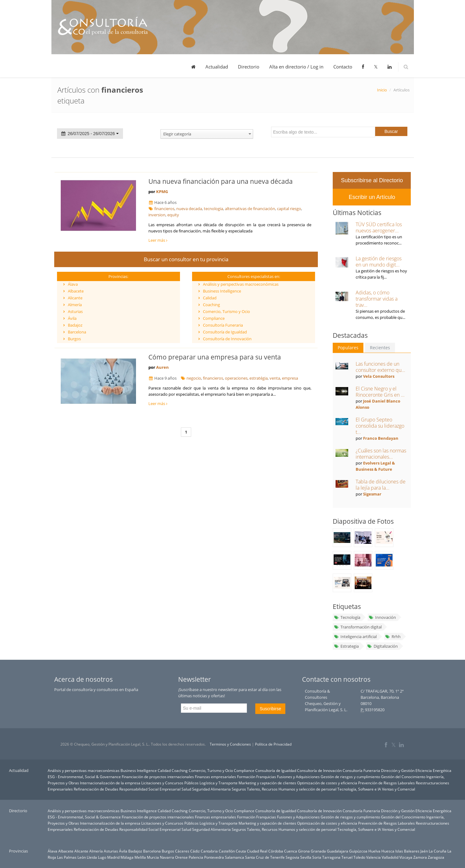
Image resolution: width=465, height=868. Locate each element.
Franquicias (266, 777)
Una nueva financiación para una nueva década (221, 181)
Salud (186, 789)
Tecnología (347, 617)
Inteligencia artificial (355, 637)
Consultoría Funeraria (223, 325)
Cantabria (209, 851)
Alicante (75, 298)
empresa (290, 378)
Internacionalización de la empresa (110, 783)
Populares (348, 348)
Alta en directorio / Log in (296, 67)
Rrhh (393, 637)
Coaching (211, 305)
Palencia (196, 857)
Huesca (388, 851)
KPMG (162, 192)
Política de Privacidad (273, 744)
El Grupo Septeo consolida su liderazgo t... (380, 426)
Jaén (424, 851)
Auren (162, 367)
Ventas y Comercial (399, 789)
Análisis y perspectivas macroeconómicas (241, 284)
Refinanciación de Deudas (96, 789)
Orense (181, 857)
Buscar (391, 131)
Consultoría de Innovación (227, 339)
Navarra (167, 857)
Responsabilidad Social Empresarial (150, 789)
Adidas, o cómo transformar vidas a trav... (377, 299)
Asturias (75, 311)
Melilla (140, 857)
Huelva (374, 851)
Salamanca (235, 857)
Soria (317, 857)
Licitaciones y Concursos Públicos (170, 783)
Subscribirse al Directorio (372, 180)
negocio (194, 378)
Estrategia (346, 646)
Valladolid (390, 857)
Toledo (359, 857)
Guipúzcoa (358, 851)
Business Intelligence (222, 291)
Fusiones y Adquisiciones (298, 777)
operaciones (236, 378)
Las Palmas (67, 857)
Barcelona (77, 332)
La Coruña (438, 851)
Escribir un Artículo (372, 197)
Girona (304, 851)
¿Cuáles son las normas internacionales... (381, 454)
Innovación (382, 617)
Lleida (92, 857)
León (82, 857)
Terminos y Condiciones (230, 744)
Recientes (380, 348)
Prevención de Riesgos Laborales (386, 783)
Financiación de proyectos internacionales (158, 777)
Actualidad (217, 67)
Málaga (127, 857)
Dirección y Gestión (398, 770)
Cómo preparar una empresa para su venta (215, 357)
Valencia (373, 857)
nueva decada (189, 209)
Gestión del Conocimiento (403, 777)
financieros (164, 209)
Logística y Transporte (219, 783)
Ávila (72, 318)
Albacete (76, 291)
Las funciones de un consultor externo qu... (380, 367)
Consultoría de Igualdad (225, 332)
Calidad (210, 298)
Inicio (382, 90)
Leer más (158, 240)
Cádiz (195, 851)
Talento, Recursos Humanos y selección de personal (292, 789)
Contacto (343, 67)
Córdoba (276, 851)
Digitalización (382, 646)
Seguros (239, 789)
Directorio (249, 67)
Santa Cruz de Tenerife (265, 857)
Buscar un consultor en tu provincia (186, 259)
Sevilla (306, 857)
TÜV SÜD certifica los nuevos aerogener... (379, 227)
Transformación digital (358, 627)
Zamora (420, 857)
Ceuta (241, 851)
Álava (73, 284)
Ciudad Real (257, 851)
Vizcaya (406, 857)
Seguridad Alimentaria (211, 789)
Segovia (292, 857)
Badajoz (75, 325)
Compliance (214, 318)
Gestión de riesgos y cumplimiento (350, 777)
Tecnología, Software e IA (359, 789)
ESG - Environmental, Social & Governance (84, 777)
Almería (75, 305)
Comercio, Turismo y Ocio (226, 311)
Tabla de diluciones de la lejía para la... (381, 485)
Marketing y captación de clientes (267, 783)
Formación (246, 777)
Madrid (113, 857)
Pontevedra (214, 857)
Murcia (153, 857)
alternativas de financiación (250, 209)
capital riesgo (289, 209)
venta (275, 378)
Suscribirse (270, 709)
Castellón (227, 851)
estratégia (259, 378)
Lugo (102, 857)
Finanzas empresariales (215, 777)
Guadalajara (338, 851)
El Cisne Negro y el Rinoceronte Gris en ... (380, 392)
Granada (318, 851)
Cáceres (182, 851)
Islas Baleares (407, 851)
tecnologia (213, 209)
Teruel (347, 857)
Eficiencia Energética (433, 770)
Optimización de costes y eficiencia (327, 783)
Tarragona (331, 857)
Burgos (74, 339)
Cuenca (291, 851)
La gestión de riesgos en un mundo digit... (379, 262)
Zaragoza (436, 857)
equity (173, 215)
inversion (157, 215)
